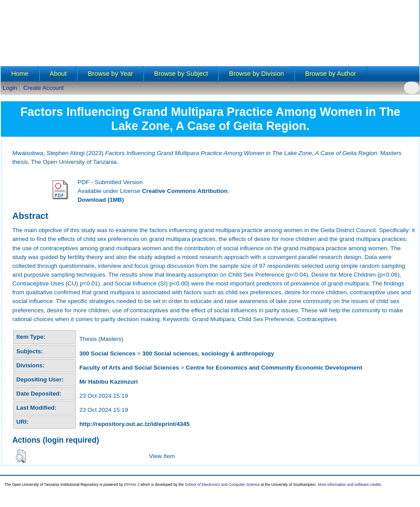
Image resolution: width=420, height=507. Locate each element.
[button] (21, 456)
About (58, 74)
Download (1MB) (101, 200)
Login (10, 88)
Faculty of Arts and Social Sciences (129, 368)
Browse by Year (110, 74)
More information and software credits (350, 485)
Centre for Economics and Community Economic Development (274, 368)
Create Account (44, 88)
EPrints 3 (132, 485)
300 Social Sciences (107, 353)
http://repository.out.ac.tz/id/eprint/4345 (134, 424)
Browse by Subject (181, 74)
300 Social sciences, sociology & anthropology (208, 353)
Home (20, 74)
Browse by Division (256, 74)
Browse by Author (331, 74)
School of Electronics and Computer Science (222, 485)
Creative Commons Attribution (184, 191)
